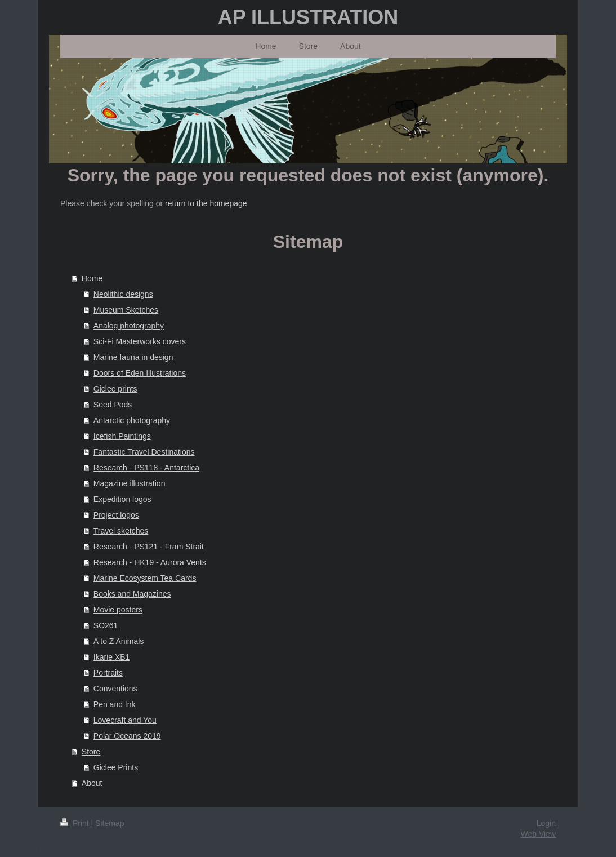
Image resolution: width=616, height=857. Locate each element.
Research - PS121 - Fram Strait (149, 547)
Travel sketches (121, 531)
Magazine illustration (130, 483)
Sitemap (110, 823)
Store (91, 752)
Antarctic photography (132, 420)
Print (76, 823)
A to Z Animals (119, 641)
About (92, 783)
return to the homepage (206, 203)
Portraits (108, 673)
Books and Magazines (132, 594)
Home (92, 278)
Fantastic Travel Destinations (144, 452)
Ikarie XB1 (112, 657)
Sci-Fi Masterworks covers (140, 341)
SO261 (106, 625)
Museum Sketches (126, 310)
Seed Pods (113, 405)
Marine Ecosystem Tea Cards (145, 578)
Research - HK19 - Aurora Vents (150, 562)
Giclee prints (115, 389)
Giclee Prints (116, 767)
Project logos (116, 515)
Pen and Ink (115, 704)
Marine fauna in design (133, 357)
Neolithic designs (123, 294)
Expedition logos (122, 499)
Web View (538, 834)
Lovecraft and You (125, 720)
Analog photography (129, 326)
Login (546, 823)
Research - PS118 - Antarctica (146, 468)
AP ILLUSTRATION (308, 17)
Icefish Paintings (122, 436)
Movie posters (118, 610)
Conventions (115, 689)
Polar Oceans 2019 (127, 736)
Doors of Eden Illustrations (140, 373)
